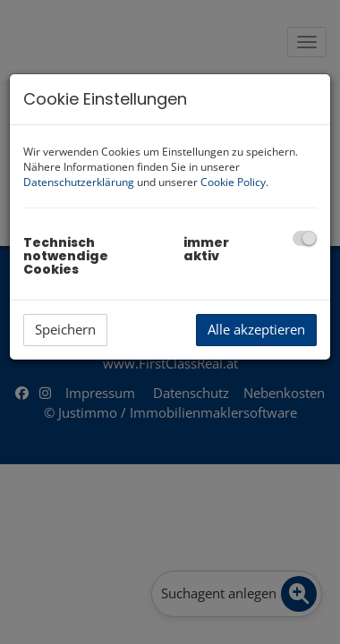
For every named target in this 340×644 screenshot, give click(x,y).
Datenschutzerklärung (79, 182)
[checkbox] (305, 238)
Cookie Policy (233, 182)
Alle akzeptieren (256, 329)
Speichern (65, 329)
